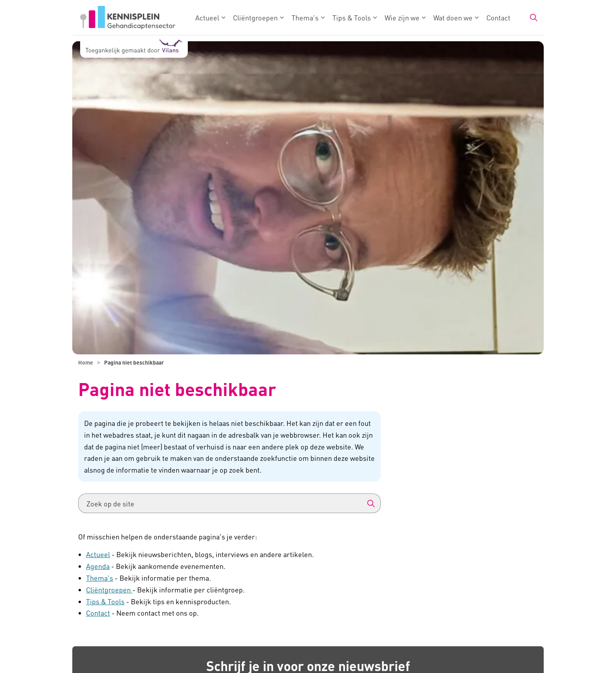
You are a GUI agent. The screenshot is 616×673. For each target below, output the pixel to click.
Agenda (98, 566)
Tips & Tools (352, 17)
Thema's (305, 17)
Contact (498, 17)
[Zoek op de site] (229, 503)
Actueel (207, 17)
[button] (371, 503)
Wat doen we (453, 17)
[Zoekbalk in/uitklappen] (533, 18)
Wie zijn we (402, 17)
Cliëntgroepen (255, 17)
